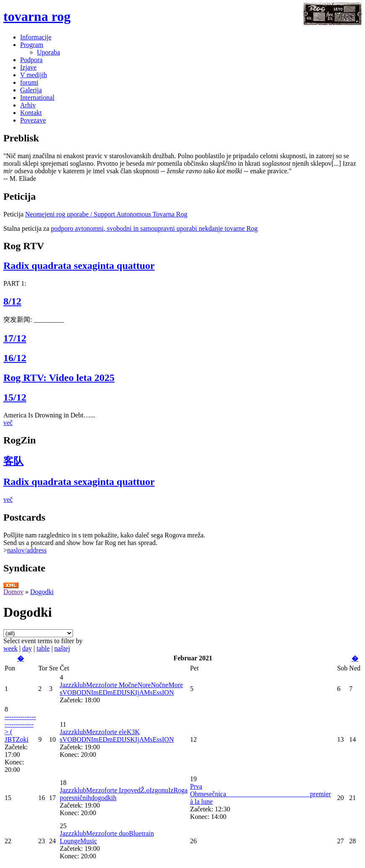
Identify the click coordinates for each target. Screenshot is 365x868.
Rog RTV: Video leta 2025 (59, 378)
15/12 (15, 397)
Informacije (36, 37)
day (27, 648)
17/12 (15, 338)
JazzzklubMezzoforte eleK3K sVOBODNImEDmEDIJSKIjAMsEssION (117, 736)
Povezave (33, 120)
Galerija (31, 90)
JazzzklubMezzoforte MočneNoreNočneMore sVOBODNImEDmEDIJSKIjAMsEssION (121, 689)
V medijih (34, 75)
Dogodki (42, 592)
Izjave (28, 67)
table (43, 648)
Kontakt (31, 113)
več (8, 423)
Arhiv (28, 105)
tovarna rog (37, 16)
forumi (29, 82)
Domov (13, 592)
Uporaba (48, 52)
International (37, 98)
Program (32, 45)
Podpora (31, 60)
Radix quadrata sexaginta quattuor (79, 266)
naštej (62, 648)
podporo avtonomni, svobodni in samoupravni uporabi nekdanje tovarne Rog (154, 228)
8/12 (12, 301)
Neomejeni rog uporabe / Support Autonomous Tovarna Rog (106, 214)
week (10, 648)
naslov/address (27, 550)
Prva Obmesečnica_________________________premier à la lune (261, 794)
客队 (13, 461)
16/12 (15, 358)
